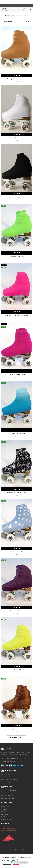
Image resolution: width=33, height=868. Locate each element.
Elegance (4, 812)
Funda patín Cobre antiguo (16, 729)
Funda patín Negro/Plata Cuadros (16, 493)
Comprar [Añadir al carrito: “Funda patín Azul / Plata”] (17, 548)
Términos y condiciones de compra (11, 790)
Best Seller (4, 817)
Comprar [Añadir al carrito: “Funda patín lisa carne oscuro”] (17, 75)
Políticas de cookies (7, 796)
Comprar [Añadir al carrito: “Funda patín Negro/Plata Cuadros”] (17, 489)
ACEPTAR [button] (16, 864)
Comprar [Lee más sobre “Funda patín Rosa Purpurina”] (17, 371)
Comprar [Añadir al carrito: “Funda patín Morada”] (17, 607)
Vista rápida (30, 31)
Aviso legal (4, 793)
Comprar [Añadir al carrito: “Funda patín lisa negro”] (17, 194)
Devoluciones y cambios (8, 782)
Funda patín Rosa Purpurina (16, 374)
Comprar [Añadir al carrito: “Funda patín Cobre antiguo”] (17, 726)
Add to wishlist (30, 28)
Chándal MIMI (5, 807)
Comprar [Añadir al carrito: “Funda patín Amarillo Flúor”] (17, 666)
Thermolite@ (5, 809)
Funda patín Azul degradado (16, 433)
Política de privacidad (7, 798)
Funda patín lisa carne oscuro (16, 79)
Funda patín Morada (16, 611)
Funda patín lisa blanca (17, 138)
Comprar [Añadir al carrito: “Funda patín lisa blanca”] (17, 134)
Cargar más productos (16, 737)
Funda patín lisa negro (17, 197)
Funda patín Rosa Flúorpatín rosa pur (16, 315)
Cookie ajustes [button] (7, 864)
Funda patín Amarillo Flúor (17, 670)
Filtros (28, 21)
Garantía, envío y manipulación (10, 779)
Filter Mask (5, 814)
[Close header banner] (31, 2)
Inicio (8, 16)
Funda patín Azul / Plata (16, 552)
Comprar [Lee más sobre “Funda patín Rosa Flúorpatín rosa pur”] (17, 312)
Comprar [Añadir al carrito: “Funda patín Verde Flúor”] (17, 253)
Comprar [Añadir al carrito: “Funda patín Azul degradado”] (17, 430)
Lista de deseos (24, 9)
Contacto (4, 777)
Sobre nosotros (6, 774)
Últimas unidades (6, 819)
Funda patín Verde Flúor (17, 256)
